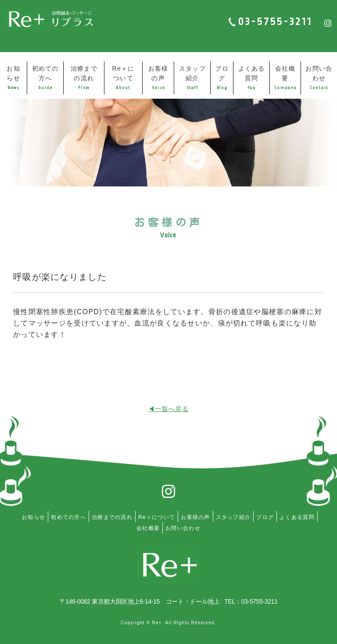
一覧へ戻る (172, 409)
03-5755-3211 (275, 22)
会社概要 (285, 77)
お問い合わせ (319, 77)
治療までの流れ (84, 77)
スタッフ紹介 (192, 77)
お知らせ (13, 77)
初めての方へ (45, 77)
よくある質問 (251, 77)
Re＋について (123, 77)
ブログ (222, 77)
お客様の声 (158, 77)
